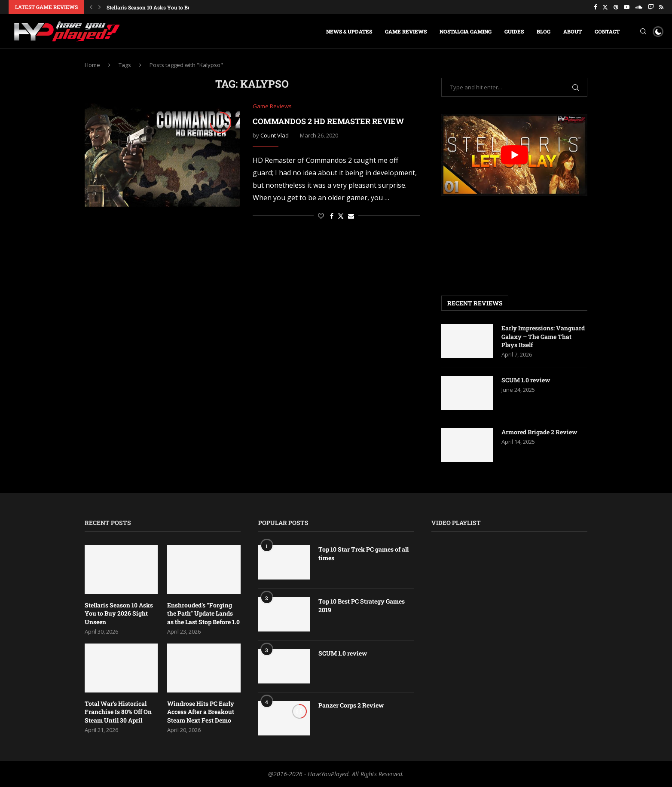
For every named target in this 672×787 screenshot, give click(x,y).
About (573, 31)
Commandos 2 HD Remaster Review (328, 121)
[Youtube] (627, 7)
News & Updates (349, 31)
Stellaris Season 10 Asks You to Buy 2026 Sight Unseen (119, 613)
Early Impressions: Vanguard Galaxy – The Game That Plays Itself (543, 336)
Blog (544, 31)
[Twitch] (651, 7)
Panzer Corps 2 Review (351, 705)
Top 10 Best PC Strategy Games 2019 (362, 606)
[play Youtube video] (514, 155)
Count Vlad (275, 135)
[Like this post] (321, 216)
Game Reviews (406, 31)
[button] (91, 7)
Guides (514, 31)
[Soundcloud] (639, 7)
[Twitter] (605, 7)
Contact (607, 31)
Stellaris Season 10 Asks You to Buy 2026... (159, 7)
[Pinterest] (616, 7)
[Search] (643, 31)
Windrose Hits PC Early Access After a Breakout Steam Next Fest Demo (201, 712)
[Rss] (661, 7)
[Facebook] (595, 7)
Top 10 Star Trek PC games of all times (363, 554)
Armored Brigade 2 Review (539, 432)
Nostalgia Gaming (466, 31)
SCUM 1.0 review (526, 380)
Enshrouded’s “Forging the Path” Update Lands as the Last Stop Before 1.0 (203, 613)
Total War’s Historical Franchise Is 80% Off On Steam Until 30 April (118, 712)
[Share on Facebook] (332, 216)
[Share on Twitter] (341, 216)
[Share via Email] (351, 216)
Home (92, 65)
